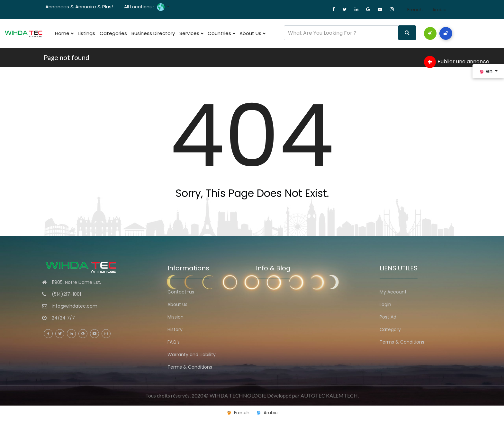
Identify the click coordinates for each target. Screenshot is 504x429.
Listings (86, 33)
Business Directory (153, 33)
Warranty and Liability (192, 355)
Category (390, 329)
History (175, 329)
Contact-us (181, 292)
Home (64, 33)
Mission (175, 317)
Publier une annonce (457, 62)
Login (385, 304)
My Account (393, 292)
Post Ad (388, 317)
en (486, 71)
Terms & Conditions (190, 367)
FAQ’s (174, 342)
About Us (252, 33)
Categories (113, 33)
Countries (221, 33)
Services (191, 33)
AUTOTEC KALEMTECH (329, 395)
